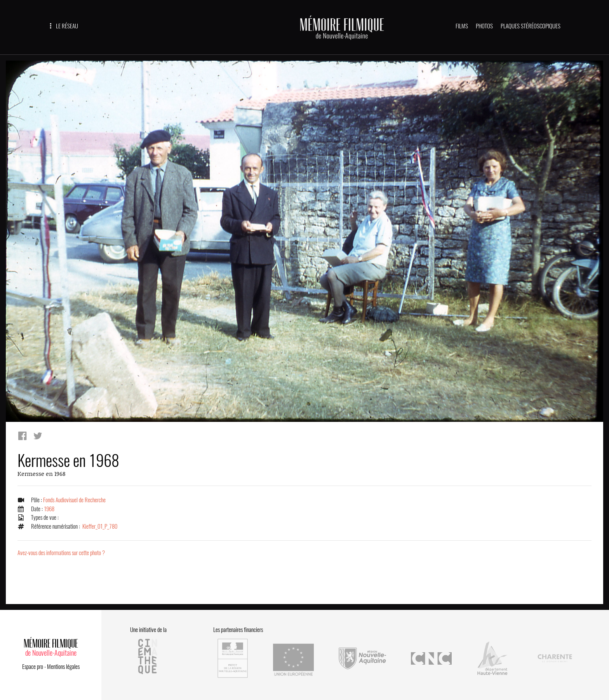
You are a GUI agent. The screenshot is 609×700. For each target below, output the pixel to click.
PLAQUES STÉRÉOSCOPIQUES (531, 26)
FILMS (462, 26)
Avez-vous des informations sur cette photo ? (61, 553)
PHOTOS (484, 26)
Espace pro (33, 667)
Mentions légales (63, 667)
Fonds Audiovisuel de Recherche (74, 500)
